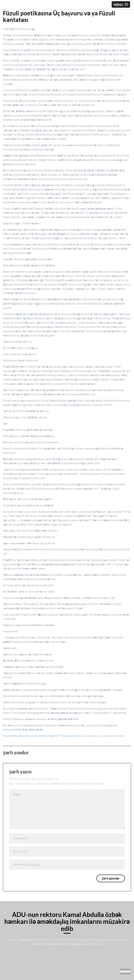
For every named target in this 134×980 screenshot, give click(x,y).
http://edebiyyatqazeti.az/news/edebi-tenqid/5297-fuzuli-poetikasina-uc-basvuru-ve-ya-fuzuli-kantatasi (64, 736)
